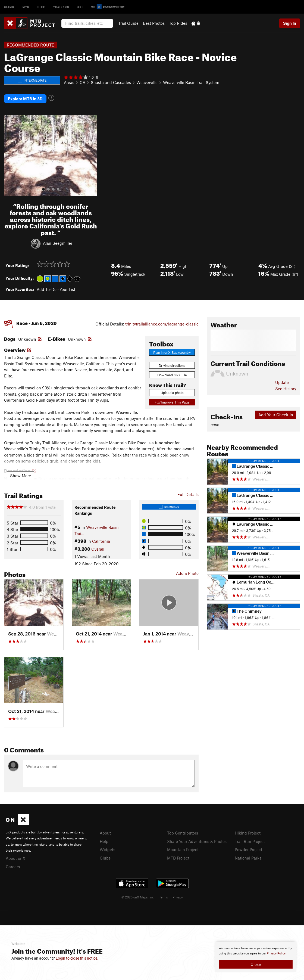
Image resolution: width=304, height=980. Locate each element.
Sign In (290, 23)
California (101, 539)
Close (256, 964)
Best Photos (154, 23)
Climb (9, 7)
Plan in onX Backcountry (172, 351)
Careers (13, 864)
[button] (10, 154)
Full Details (188, 492)
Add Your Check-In (276, 413)
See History (286, 387)
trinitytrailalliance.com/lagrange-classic (162, 322)
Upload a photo (172, 391)
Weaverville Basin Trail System (191, 82)
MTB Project (178, 855)
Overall (98, 547)
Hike (41, 7)
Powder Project (248, 847)
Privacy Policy (276, 953)
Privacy (178, 894)
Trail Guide (128, 23)
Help (104, 839)
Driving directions (172, 364)
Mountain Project (183, 847)
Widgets (107, 847)
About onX (15, 856)
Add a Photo (187, 572)
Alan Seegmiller (58, 241)
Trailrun (61, 7)
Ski (80, 7)
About (105, 831)
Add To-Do (47, 288)
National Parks (248, 855)
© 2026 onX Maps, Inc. (138, 894)
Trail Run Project (250, 839)
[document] (256, 957)
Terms (164, 894)
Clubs (105, 855)
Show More (21, 474)
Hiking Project (248, 831)
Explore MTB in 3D (25, 98)
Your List (67, 288)
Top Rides (178, 23)
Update (282, 381)
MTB (26, 7)
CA (82, 82)
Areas (69, 82)
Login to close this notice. (77, 958)
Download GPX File (172, 373)
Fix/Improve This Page (172, 401)
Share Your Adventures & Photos (197, 839)
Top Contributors (183, 831)
